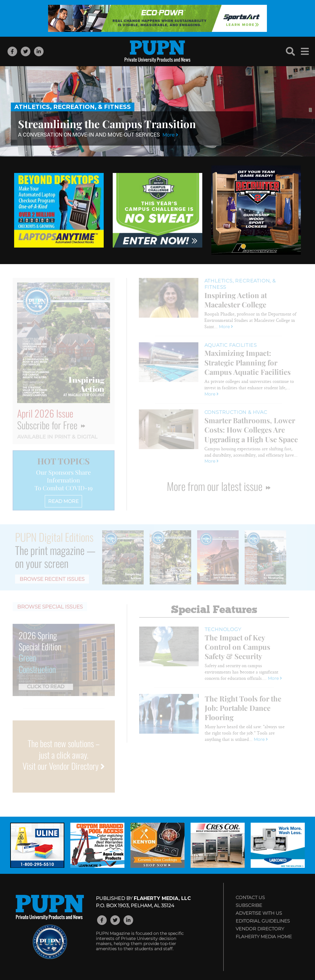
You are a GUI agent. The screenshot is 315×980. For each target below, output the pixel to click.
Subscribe (249, 905)
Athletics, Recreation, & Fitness (73, 107)
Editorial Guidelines (263, 921)
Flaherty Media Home (264, 937)
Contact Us (250, 897)
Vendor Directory (260, 929)
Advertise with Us (259, 913)
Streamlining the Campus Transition (107, 124)
